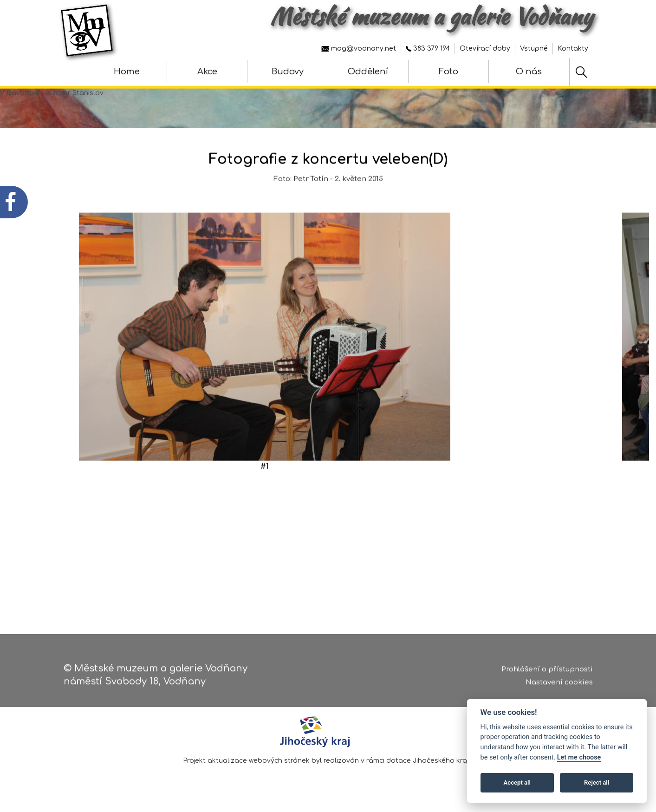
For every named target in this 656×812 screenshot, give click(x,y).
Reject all (597, 783)
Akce (207, 72)
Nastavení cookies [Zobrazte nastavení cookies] (559, 686)
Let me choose (579, 757)
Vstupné (534, 49)
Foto (448, 72)
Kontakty (573, 49)
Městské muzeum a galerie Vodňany (432, 16)
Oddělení (368, 72)
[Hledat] (581, 72)
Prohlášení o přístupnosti (547, 672)
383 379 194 (428, 49)
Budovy (288, 72)
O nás (529, 72)
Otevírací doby (485, 49)
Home (127, 72)
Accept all (517, 783)
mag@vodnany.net (359, 49)
